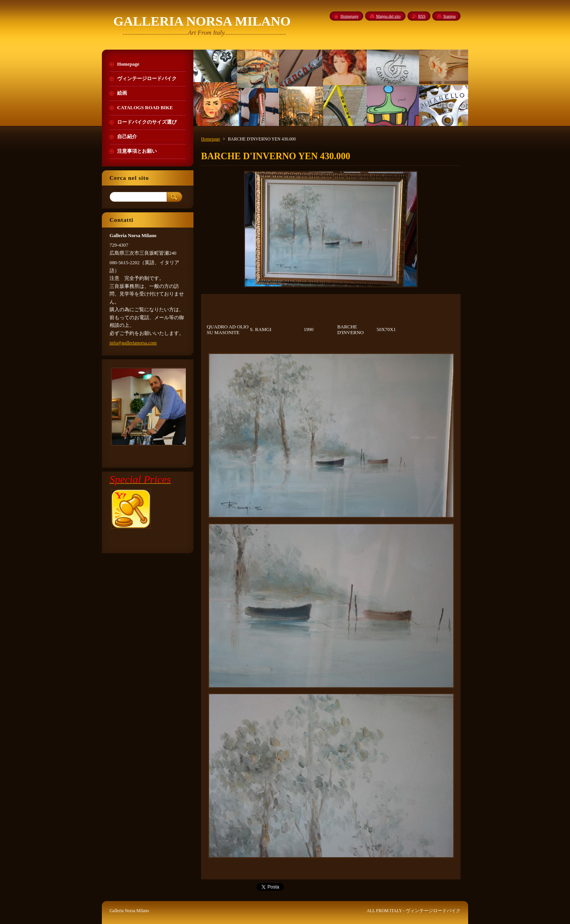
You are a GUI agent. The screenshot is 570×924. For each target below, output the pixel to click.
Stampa (449, 16)
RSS (422, 16)
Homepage (211, 139)
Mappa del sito (388, 16)
